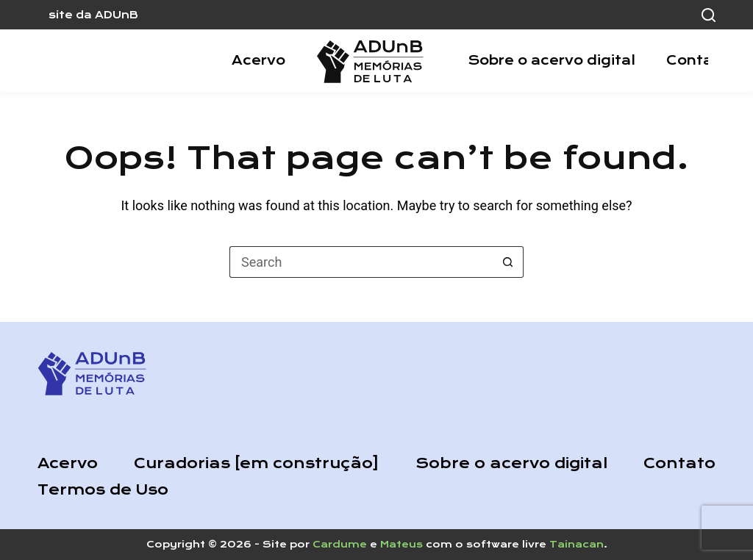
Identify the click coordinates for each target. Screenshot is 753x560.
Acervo (258, 60)
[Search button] (508, 262)
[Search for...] (361, 262)
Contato (697, 60)
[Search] (709, 15)
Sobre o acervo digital (552, 60)
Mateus (402, 544)
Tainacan (577, 544)
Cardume (340, 544)
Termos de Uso (103, 490)
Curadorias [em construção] (256, 463)
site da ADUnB (93, 15)
